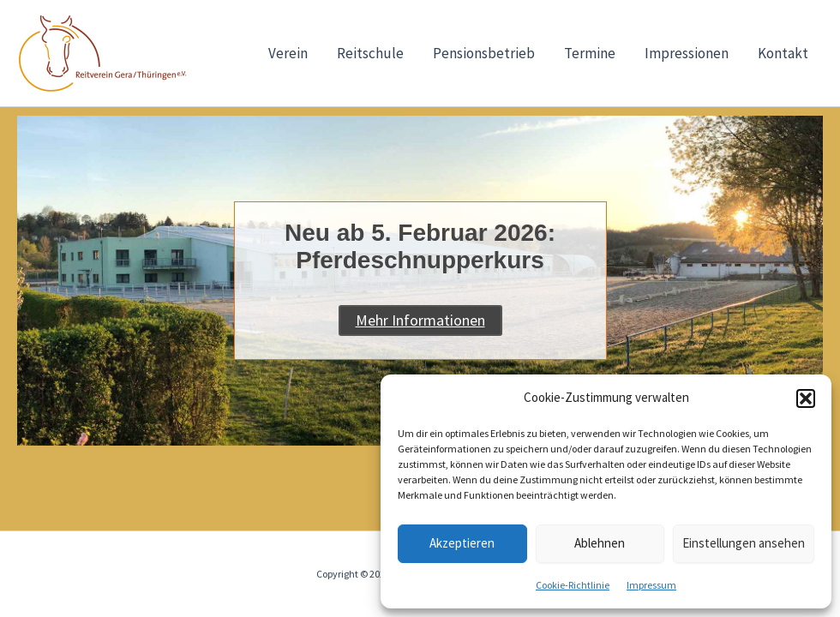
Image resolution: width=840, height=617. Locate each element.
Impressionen (687, 53)
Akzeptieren (462, 543)
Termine (590, 53)
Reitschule (370, 53)
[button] (806, 398)
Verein (288, 53)
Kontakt (783, 53)
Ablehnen (600, 543)
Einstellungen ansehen (744, 543)
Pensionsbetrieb (484, 53)
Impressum (651, 585)
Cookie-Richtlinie (573, 585)
